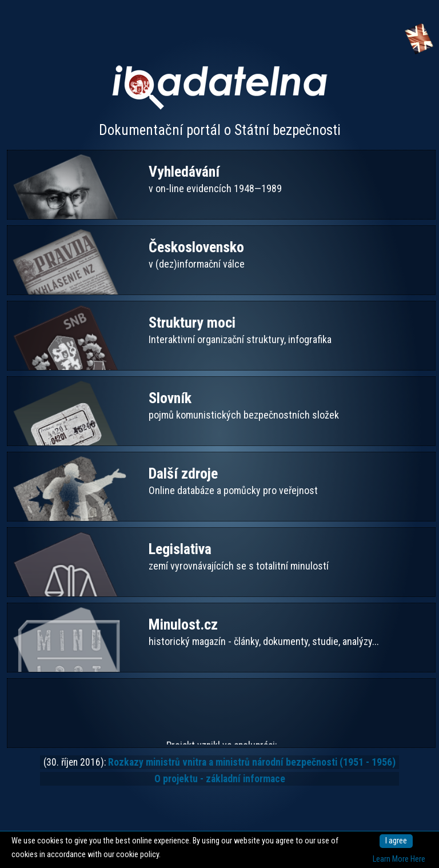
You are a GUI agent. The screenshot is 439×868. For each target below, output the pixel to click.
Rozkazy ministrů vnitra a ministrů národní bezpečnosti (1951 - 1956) (252, 762)
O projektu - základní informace (220, 779)
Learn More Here (399, 859)
